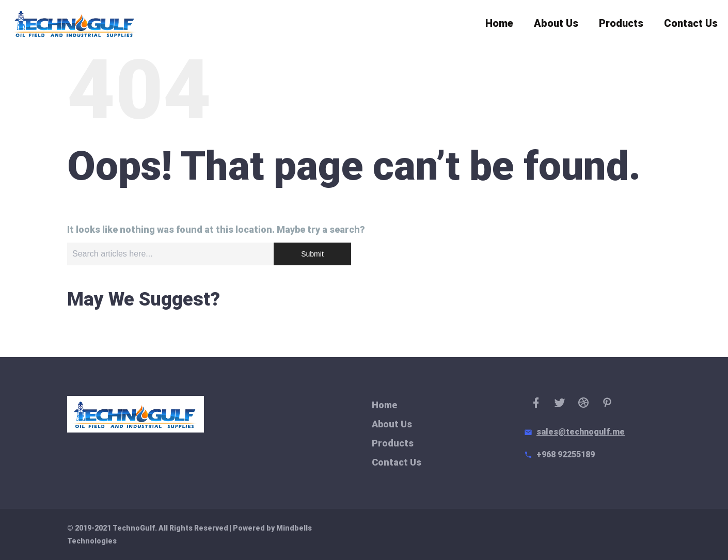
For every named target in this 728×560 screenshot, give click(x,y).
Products (621, 26)
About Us (556, 26)
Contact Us (691, 26)
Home (499, 26)
